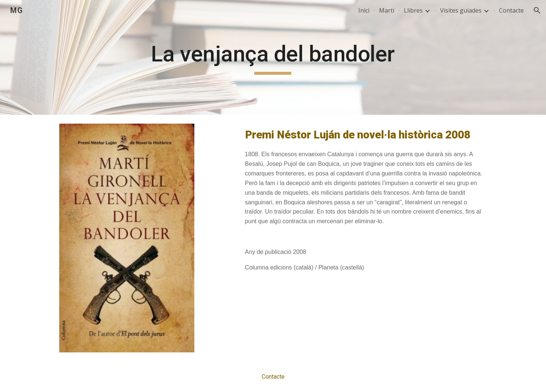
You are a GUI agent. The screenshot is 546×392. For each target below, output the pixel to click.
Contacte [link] (511, 10)
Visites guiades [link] (461, 10)
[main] (273, 57)
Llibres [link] (413, 10)
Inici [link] (364, 10)
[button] (537, 10)
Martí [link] (387, 10)
